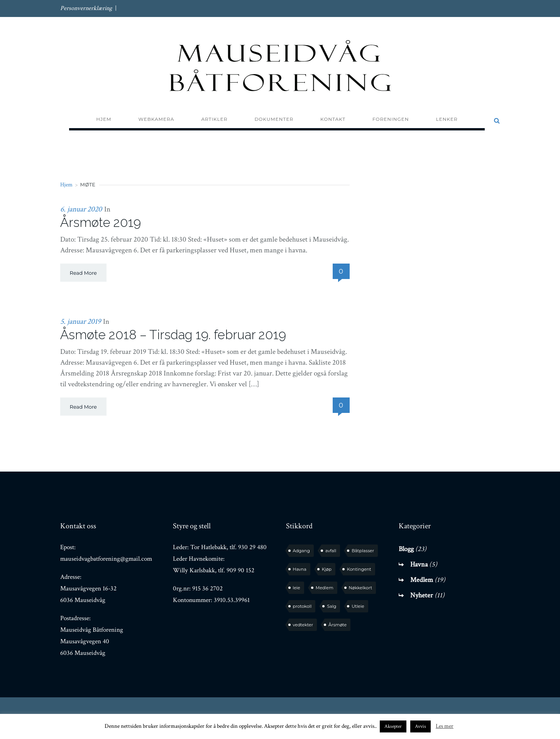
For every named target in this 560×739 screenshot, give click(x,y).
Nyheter (422, 595)
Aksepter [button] (393, 726)
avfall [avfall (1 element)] (331, 551)
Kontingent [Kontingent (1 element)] (359, 569)
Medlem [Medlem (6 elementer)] (325, 588)
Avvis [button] (420, 726)
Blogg (406, 549)
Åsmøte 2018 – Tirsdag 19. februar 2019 (173, 335)
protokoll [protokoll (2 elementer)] (302, 606)
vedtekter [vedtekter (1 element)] (303, 625)
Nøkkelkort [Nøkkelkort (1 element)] (361, 588)
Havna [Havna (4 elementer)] (300, 569)
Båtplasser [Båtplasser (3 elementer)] (363, 551)
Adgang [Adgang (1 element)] (301, 551)
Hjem (66, 185)
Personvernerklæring (86, 8)
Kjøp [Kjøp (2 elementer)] (327, 569)
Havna (419, 564)
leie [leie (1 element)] (297, 588)
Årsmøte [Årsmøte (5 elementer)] (338, 625)
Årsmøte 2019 (101, 222)
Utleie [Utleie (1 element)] (358, 606)
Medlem (422, 580)
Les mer (445, 726)
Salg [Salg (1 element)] (332, 606)
